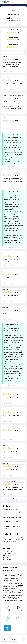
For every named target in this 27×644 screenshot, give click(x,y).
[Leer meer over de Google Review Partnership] (20, 618)
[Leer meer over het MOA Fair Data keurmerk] (20, 609)
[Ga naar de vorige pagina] (10, 499)
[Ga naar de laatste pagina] (21, 499)
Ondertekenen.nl (14, 14)
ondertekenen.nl (9, 559)
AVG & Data (14, 638)
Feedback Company (13, 641)
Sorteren (12, 52)
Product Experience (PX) (17, 587)
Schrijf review (17, 21)
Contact (4, 639)
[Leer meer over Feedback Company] (7, 618)
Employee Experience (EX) (11, 588)
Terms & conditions (11, 639)
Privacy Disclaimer (6, 638)
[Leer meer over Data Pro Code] (7, 609)
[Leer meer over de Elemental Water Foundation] (7, 628)
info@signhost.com (10, 558)
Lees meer (5, 68)
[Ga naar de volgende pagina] (17, 499)
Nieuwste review (19, 52)
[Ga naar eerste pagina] (6, 499)
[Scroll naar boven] (23, 639)
